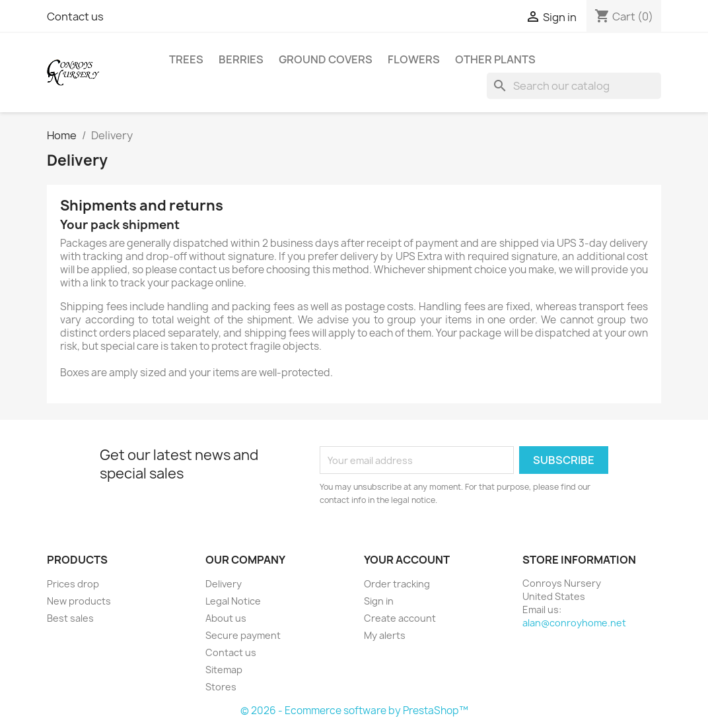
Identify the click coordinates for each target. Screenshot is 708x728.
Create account (400, 618)
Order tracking (397, 584)
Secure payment (243, 635)
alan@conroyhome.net (574, 623)
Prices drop (73, 584)
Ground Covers (326, 59)
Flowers (414, 59)
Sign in (379, 601)
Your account (407, 560)
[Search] (574, 86)
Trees (186, 59)
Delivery (224, 584)
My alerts (385, 635)
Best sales (70, 618)
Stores (221, 687)
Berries (241, 59)
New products (79, 601)
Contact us (75, 17)
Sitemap (224, 670)
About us (226, 618)
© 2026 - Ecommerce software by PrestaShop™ (354, 711)
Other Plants (495, 59)
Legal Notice (233, 601)
